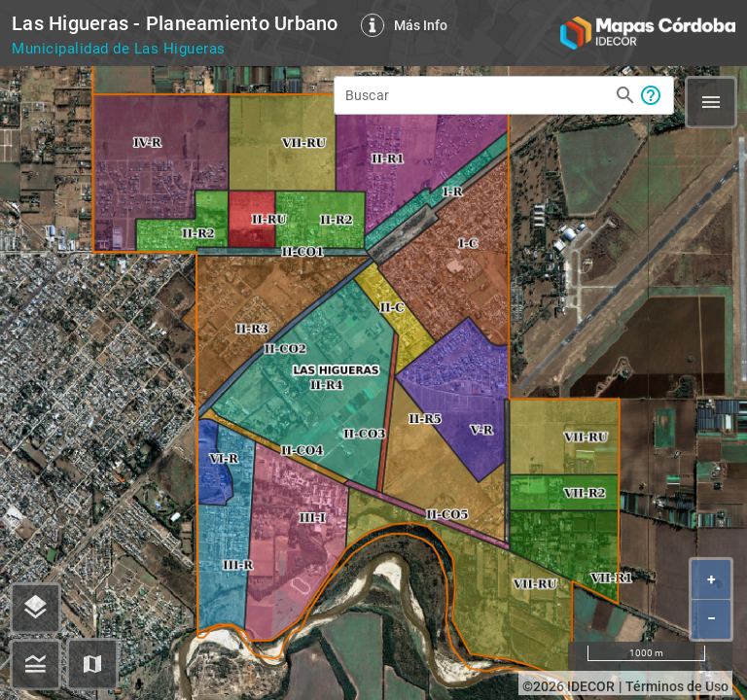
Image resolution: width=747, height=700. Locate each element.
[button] (92, 664)
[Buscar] (477, 93)
